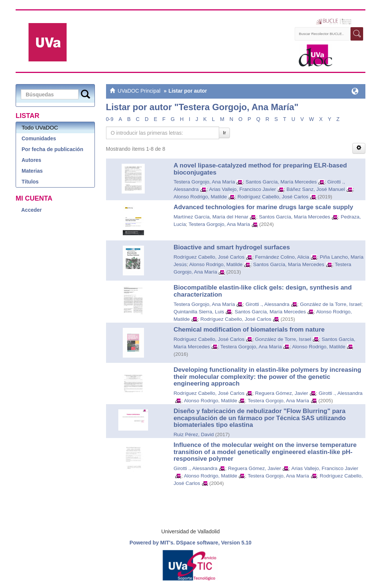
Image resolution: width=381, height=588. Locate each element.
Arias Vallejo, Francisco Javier (243, 189)
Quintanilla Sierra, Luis (199, 312)
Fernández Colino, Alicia (282, 257)
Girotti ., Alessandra (268, 304)
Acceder (31, 210)
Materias (32, 171)
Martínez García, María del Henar (211, 217)
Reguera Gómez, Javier (282, 393)
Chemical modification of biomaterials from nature (249, 330)
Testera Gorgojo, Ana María (204, 182)
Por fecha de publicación (52, 149)
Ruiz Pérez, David (193, 434)
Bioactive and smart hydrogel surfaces (232, 247)
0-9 (110, 119)
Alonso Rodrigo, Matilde (200, 197)
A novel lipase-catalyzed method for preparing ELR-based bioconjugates (260, 169)
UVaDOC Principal (139, 91)
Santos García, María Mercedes (281, 182)
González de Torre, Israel (283, 339)
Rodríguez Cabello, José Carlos (273, 197)
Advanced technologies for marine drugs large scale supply (263, 207)
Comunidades (39, 138)
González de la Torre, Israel (331, 304)
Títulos (30, 182)
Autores (31, 160)
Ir (224, 133)
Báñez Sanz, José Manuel (316, 189)
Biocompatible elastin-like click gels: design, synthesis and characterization (262, 291)
